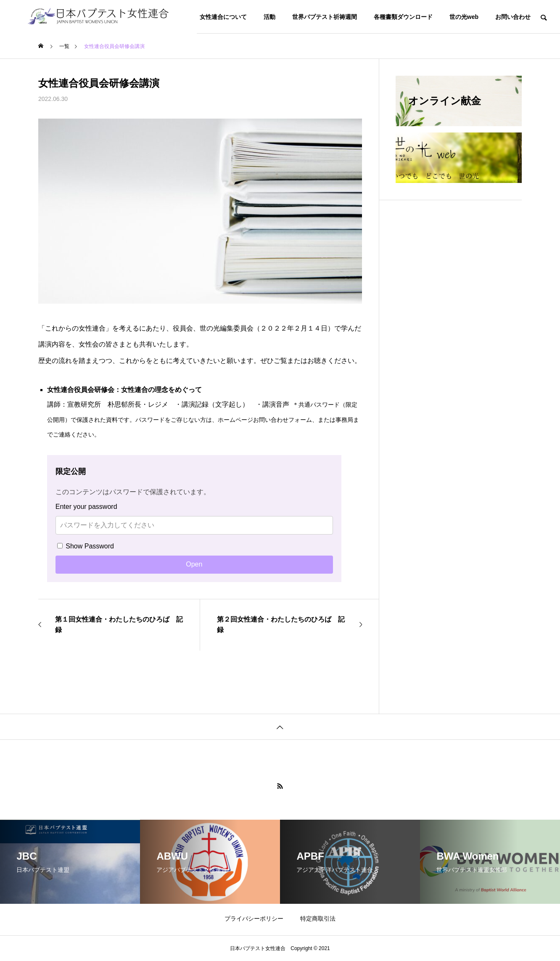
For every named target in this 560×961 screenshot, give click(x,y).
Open (194, 564)
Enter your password (86, 507)
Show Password (86, 546)
